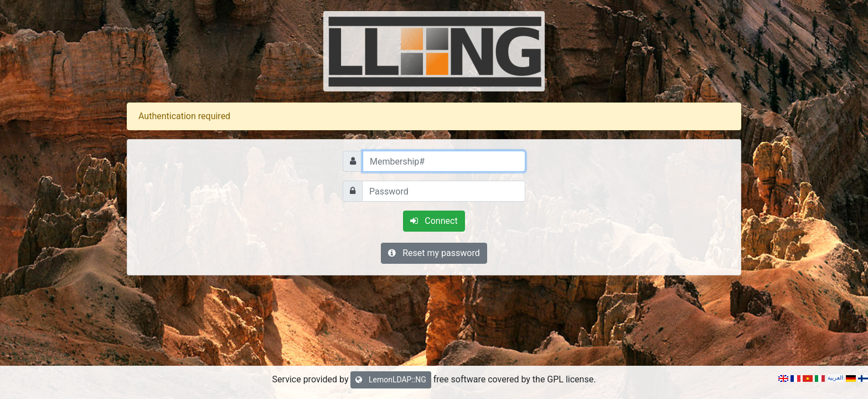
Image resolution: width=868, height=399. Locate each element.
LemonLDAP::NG (391, 380)
